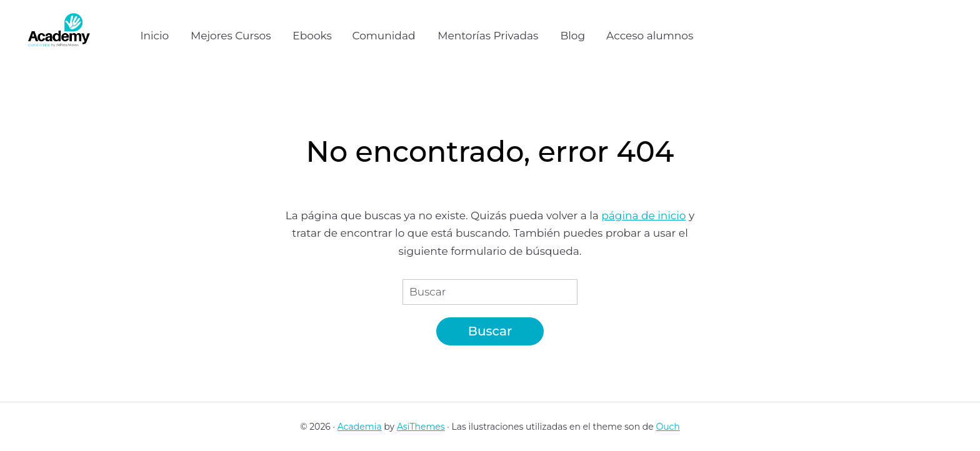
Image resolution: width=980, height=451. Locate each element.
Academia (360, 427)
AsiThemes (421, 427)
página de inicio (643, 216)
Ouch (667, 427)
